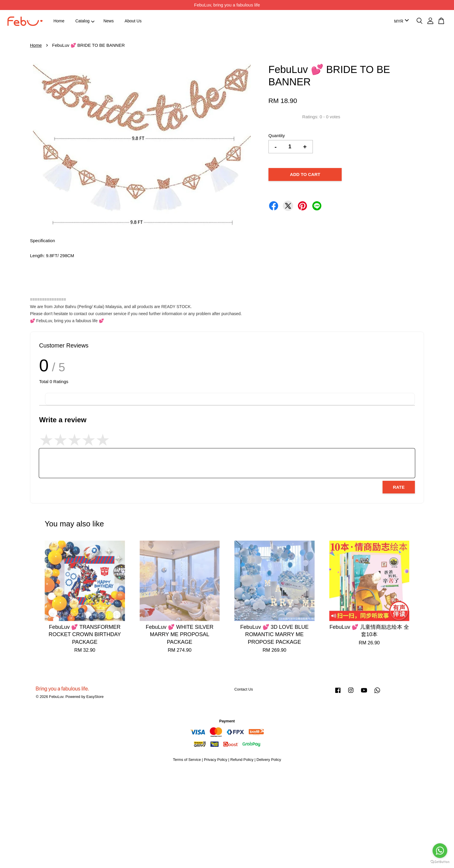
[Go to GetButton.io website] (440, 862)
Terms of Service (187, 760)
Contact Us (244, 689)
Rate (399, 487)
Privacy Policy (215, 760)
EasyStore (95, 697)
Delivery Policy (269, 760)
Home (59, 21)
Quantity (277, 135)
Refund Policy (242, 760)
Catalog (85, 21)
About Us (133, 21)
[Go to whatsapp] (440, 851)
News (109, 21)
